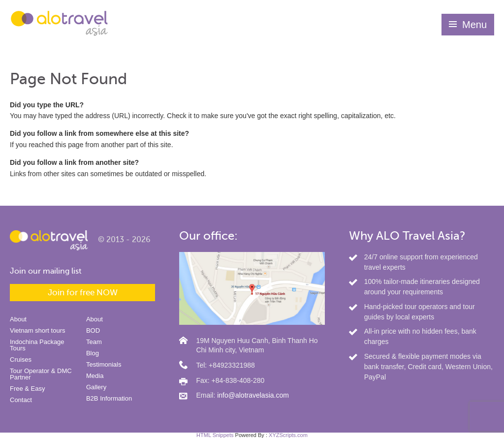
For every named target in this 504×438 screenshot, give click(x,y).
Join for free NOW (83, 293)
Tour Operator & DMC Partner (41, 374)
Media (95, 376)
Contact (21, 400)
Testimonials (104, 364)
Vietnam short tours (37, 330)
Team (94, 342)
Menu (474, 25)
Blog (93, 353)
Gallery (96, 387)
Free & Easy (28, 389)
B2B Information (109, 398)
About (18, 319)
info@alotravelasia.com (253, 395)
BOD (93, 330)
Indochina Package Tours (37, 345)
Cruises (21, 360)
